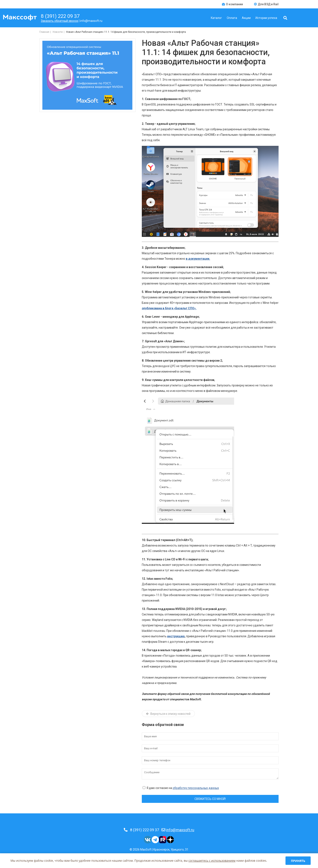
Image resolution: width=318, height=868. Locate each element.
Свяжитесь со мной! (210, 799)
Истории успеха (266, 18)
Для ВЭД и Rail (266, 4)
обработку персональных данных (196, 788)
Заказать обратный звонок (60, 21)
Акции (246, 18)
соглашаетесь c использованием (212, 861)
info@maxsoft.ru (180, 830)
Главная (44, 32)
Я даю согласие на (181, 788)
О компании (233, 4)
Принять (298, 861)
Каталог (216, 18)
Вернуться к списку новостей (168, 714)
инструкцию (176, 636)
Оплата (232, 18)
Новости (58, 32)
